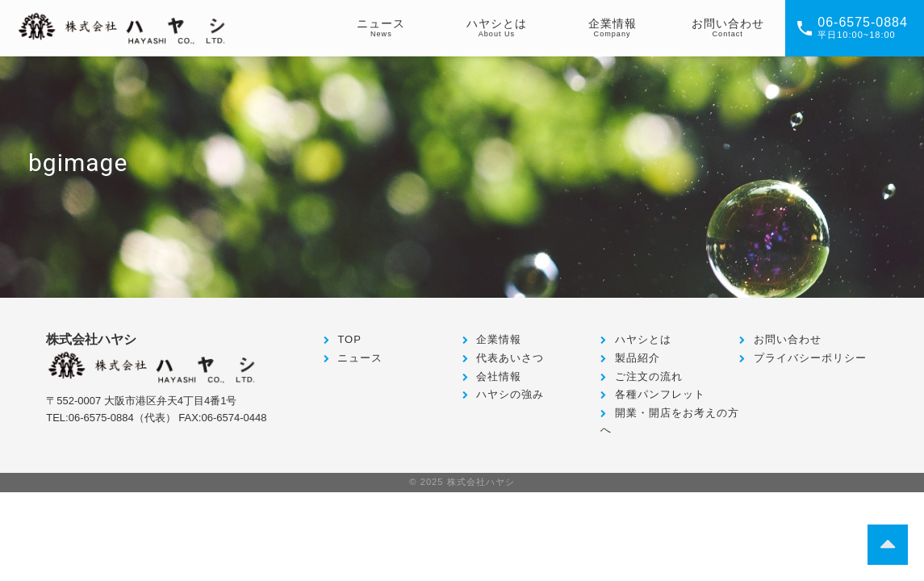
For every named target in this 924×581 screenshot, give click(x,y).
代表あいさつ (510, 358)
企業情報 (499, 339)
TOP (349, 339)
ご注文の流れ (649, 376)
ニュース (360, 358)
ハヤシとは (643, 339)
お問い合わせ (788, 339)
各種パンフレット (660, 394)
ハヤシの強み (510, 394)
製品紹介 (638, 358)
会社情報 (499, 376)
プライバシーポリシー (810, 358)
